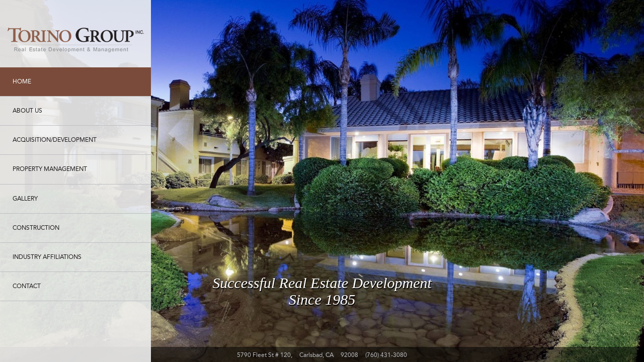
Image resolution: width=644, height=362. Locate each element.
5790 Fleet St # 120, (265, 355)
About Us (27, 111)
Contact (27, 286)
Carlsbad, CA (316, 355)
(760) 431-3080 (386, 355)
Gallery (25, 199)
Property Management (50, 169)
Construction (36, 228)
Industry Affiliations (47, 257)
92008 (349, 355)
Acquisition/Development (55, 140)
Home (22, 81)
